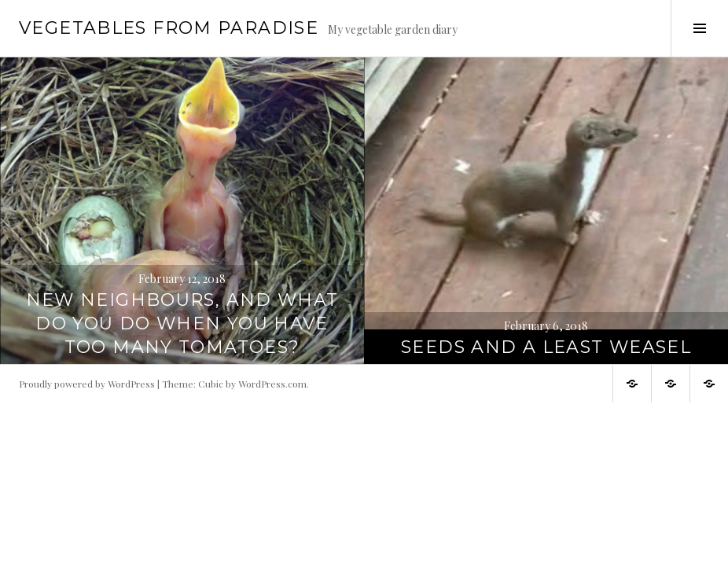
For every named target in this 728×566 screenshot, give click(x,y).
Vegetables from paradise (169, 28)
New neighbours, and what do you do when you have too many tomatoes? (182, 323)
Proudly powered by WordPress (87, 384)
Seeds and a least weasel (546, 347)
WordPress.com (272, 384)
